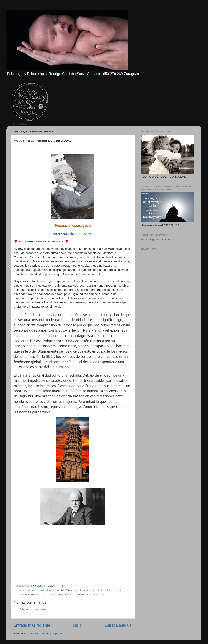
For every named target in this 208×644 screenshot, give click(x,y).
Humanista (52, 590)
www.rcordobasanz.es (72, 234)
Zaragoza (100, 595)
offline (109, 590)
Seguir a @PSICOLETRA (156, 239)
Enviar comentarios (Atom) (47, 634)
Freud (30, 590)
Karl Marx (66, 590)
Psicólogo (37, 595)
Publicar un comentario (33, 609)
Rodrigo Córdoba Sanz (78, 595)
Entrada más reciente (32, 625)
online (118, 590)
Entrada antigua (118, 625)
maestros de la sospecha (89, 590)
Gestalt (40, 590)
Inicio (77, 625)
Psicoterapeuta (54, 595)
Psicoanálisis (22, 595)
